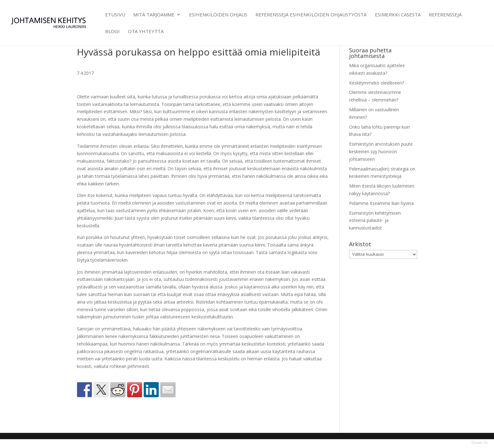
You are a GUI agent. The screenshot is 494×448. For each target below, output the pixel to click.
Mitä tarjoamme (154, 15)
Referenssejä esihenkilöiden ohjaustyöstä (311, 15)
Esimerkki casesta (398, 15)
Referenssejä (445, 15)
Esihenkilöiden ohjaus (218, 15)
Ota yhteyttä (146, 32)
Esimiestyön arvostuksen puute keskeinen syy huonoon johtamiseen (381, 151)
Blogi (112, 32)
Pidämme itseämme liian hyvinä (381, 203)
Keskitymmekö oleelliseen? (376, 83)
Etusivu (115, 15)
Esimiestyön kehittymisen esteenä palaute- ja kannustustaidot (375, 221)
